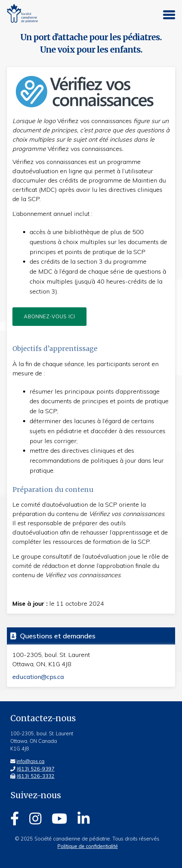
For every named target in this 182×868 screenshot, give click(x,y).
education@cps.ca (38, 677)
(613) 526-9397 (36, 769)
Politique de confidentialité (88, 846)
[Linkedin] (84, 817)
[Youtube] (59, 817)
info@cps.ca (31, 761)
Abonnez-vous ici (49, 317)
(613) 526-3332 (36, 776)
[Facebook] (15, 817)
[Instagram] (35, 817)
